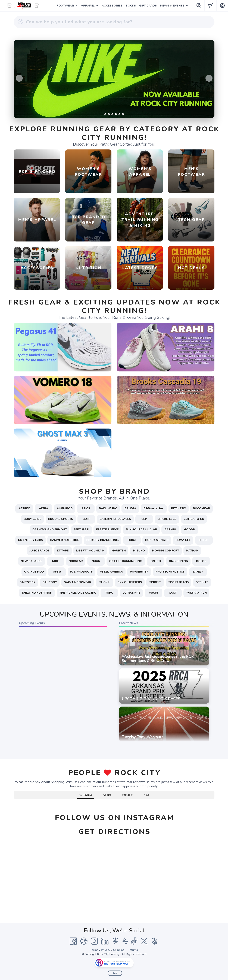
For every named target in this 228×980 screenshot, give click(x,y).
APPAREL (88, 6)
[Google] (84, 941)
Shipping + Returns (126, 950)
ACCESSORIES (112, 6)
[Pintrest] (115, 941)
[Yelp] (155, 941)
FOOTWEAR (65, 6)
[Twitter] (144, 941)
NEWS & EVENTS (172, 6)
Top (115, 973)
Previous (19, 78)
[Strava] (125, 941)
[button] (14, 802)
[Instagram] (94, 941)
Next (209, 78)
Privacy (106, 950)
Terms (94, 950)
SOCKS (131, 6)
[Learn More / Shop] (114, 79)
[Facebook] (73, 941)
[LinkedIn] (105, 941)
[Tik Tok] (134, 941)
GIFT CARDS (148, 6)
